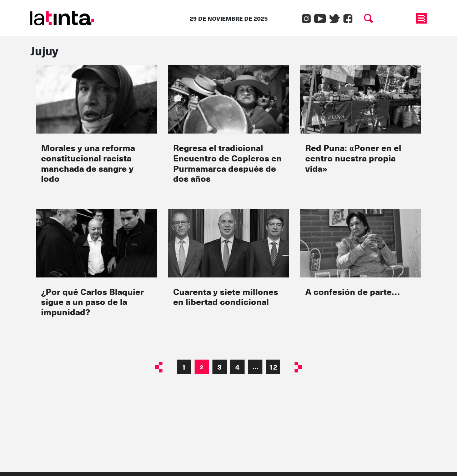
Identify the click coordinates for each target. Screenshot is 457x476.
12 (273, 367)
